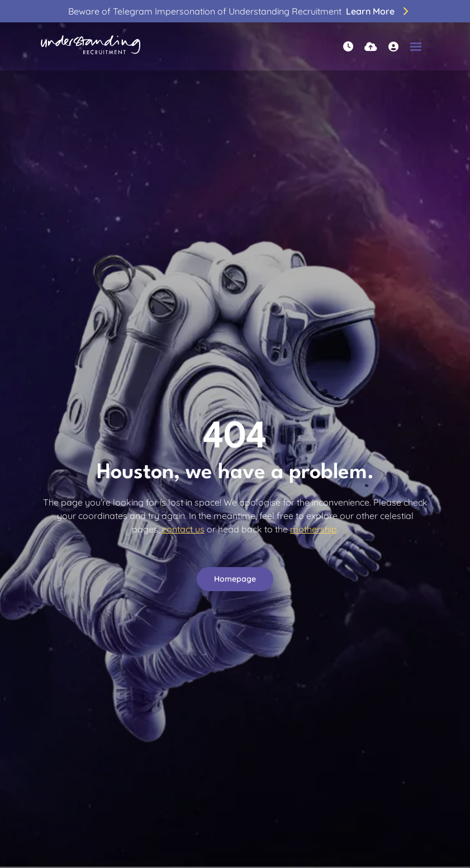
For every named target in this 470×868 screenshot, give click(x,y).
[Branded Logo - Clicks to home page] (91, 46)
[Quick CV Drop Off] (371, 47)
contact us (183, 529)
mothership (314, 529)
